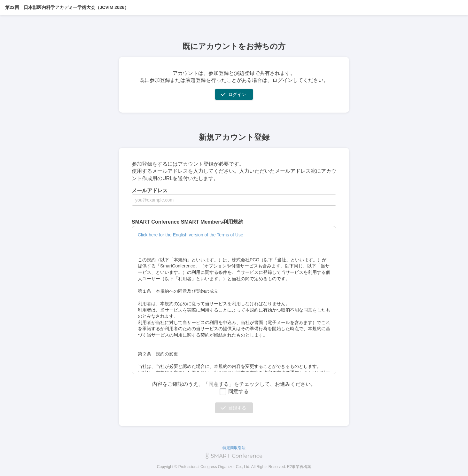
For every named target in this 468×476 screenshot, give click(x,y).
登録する (237, 408)
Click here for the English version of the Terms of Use (191, 235)
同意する (234, 391)
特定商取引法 (234, 448)
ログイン (237, 94)
